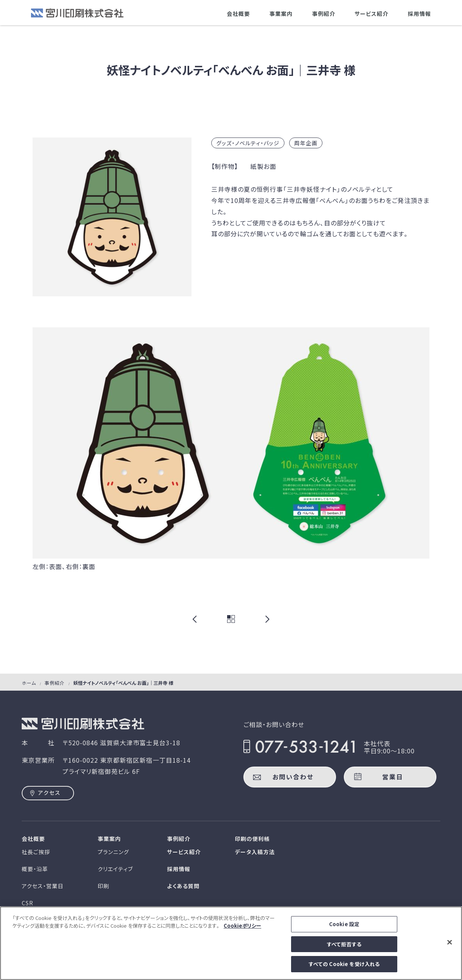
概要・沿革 (35, 869)
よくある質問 (183, 886)
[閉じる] (450, 944)
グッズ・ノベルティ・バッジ (248, 143)
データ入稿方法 (255, 852)
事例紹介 (324, 14)
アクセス (49, 793)
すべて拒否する (344, 945)
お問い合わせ (293, 777)
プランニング (113, 852)
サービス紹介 (371, 14)
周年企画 (306, 143)
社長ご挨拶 (36, 852)
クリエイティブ (115, 869)
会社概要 (238, 14)
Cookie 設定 (344, 926)
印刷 (103, 886)
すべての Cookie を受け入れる (344, 965)
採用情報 (419, 14)
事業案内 (281, 14)
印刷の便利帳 (252, 839)
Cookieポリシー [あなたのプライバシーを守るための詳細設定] (242, 927)
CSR (28, 903)
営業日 (393, 777)
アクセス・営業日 (43, 886)
